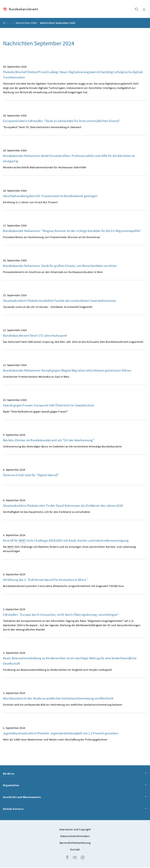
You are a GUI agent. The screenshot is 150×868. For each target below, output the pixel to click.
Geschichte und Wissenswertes (75, 798)
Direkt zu (75, 774)
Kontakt (75, 850)
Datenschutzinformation (75, 837)
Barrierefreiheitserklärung (75, 843)
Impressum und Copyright (75, 830)
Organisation (75, 786)
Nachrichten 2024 (26, 23)
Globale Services (75, 809)
